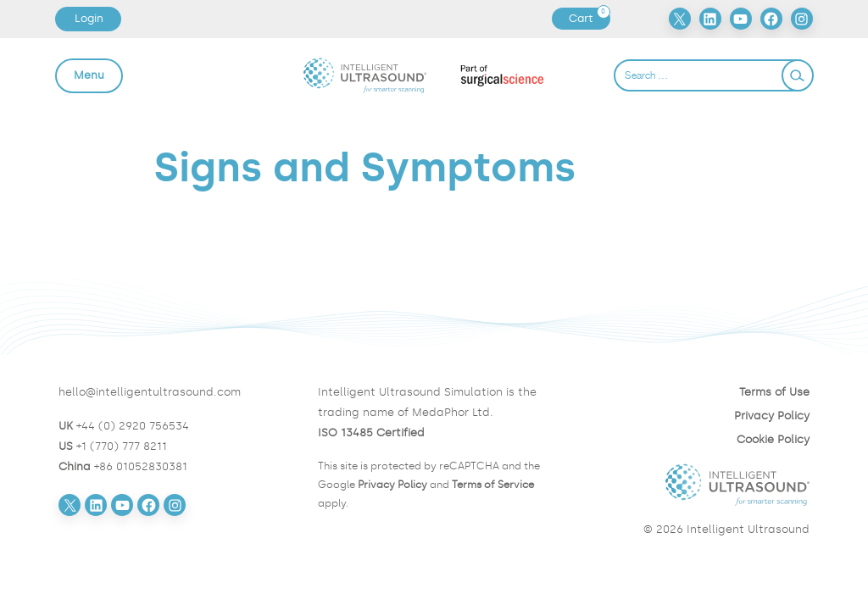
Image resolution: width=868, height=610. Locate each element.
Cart (589, 19)
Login (89, 18)
